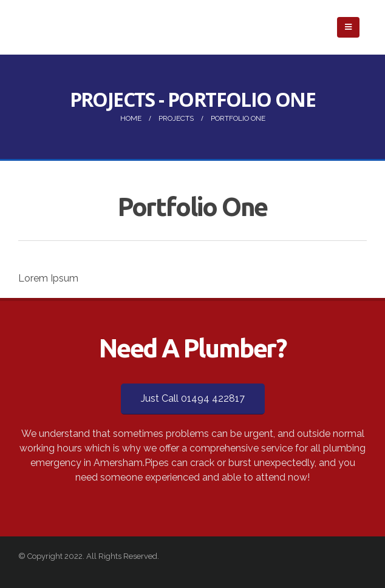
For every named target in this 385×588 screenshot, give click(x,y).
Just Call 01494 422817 (193, 398)
